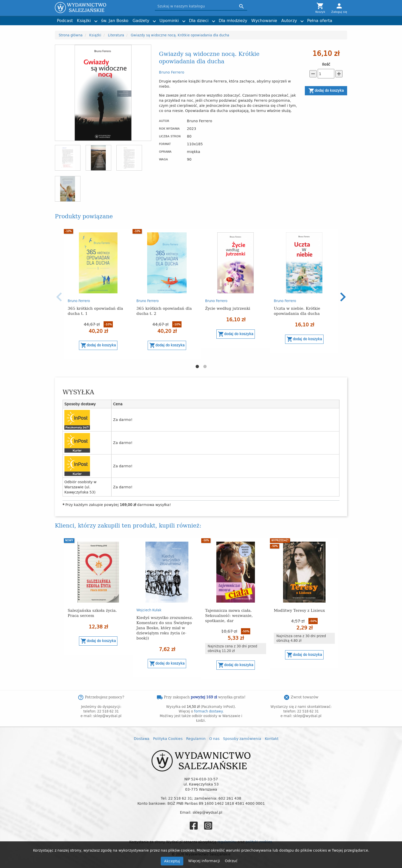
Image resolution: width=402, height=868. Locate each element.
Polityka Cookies (168, 738)
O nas (214, 738)
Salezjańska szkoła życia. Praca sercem (92, 613)
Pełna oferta (320, 20)
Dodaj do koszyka (326, 91)
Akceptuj (172, 861)
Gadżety (141, 20)
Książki (84, 20)
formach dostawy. (209, 711)
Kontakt (272, 738)
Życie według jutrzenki (228, 308)
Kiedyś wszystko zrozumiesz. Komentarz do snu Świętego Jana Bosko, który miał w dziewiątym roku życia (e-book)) (165, 628)
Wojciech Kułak (149, 610)
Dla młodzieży (233, 20)
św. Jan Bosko (115, 20)
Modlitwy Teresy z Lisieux (299, 610)
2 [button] (205, 367)
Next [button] (343, 297)
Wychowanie (264, 20)
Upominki (169, 20)
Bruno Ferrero (172, 72)
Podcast (65, 20)
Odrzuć (231, 861)
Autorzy (289, 20)
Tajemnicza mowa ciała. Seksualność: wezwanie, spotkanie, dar (229, 615)
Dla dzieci (199, 20)
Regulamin (196, 738)
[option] (98, 294)
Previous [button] (59, 297)
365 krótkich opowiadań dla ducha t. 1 (95, 311)
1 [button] (197, 367)
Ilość (326, 64)
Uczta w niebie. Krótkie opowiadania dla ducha (297, 311)
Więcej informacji (205, 861)
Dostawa (142, 738)
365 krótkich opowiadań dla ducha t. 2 (164, 311)
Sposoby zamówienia (242, 738)
